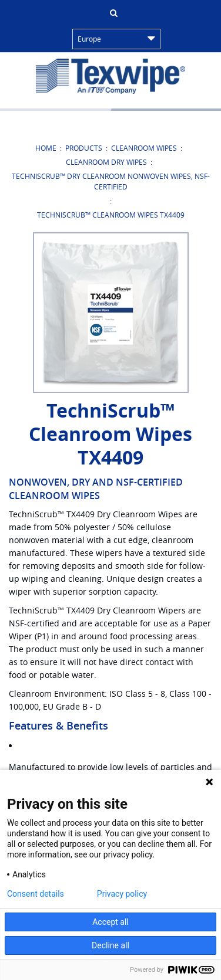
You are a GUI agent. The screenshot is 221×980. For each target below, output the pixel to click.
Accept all (110, 922)
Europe (116, 39)
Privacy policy (122, 894)
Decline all (110, 945)
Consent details (36, 894)
